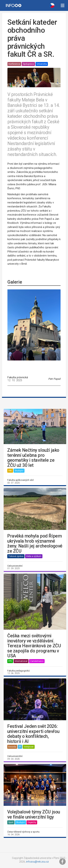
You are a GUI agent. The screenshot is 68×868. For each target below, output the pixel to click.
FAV (10, 471)
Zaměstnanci (37, 661)
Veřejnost (29, 747)
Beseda (12, 747)
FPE (10, 661)
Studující (19, 471)
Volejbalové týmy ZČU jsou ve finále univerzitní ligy (34, 814)
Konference (14, 64)
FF (20, 747)
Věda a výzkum (34, 556)
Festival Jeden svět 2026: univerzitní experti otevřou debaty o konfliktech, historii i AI (33, 734)
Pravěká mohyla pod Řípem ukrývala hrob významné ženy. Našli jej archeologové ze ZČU (35, 544)
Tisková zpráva (16, 556)
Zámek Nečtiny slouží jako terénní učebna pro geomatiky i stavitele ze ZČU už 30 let (33, 458)
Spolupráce (28, 64)
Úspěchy (32, 822)
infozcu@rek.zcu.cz (37, 862)
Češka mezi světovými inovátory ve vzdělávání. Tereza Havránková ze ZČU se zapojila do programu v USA (34, 646)
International (21, 661)
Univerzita (42, 64)
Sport (11, 822)
